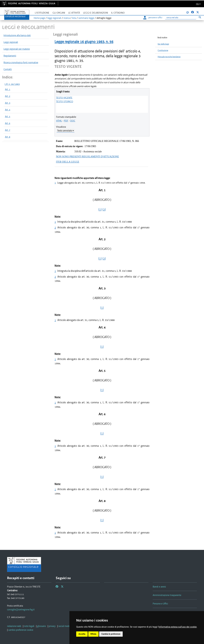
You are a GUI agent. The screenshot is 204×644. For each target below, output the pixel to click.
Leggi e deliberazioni (96, 13)
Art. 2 (8, 96)
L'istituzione (42, 13)
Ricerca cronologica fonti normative (21, 62)
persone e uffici (153, 18)
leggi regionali (54, 18)
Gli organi (59, 13)
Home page (39, 18)
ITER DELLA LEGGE (68, 162)
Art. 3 (8, 103)
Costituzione (163, 50)
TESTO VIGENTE (64, 98)
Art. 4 (8, 110)
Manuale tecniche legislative (169, 57)
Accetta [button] (82, 634)
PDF (66, 121)
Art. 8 (8, 137)
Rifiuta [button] (93, 634)
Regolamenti (10, 56)
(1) (100, 209)
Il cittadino (118, 13)
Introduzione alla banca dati (17, 35)
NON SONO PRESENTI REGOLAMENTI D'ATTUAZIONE (87, 157)
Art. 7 (8, 130)
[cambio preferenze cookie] (21, 630)
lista (74, 18)
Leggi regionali (11, 42)
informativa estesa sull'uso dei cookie (178, 627)
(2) (104, 209)
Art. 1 (8, 89)
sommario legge (86, 18)
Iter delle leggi (163, 44)
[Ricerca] (181, 18)
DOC (73, 121)
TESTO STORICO (65, 101)
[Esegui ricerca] (200, 17)
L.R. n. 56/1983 (12, 84)
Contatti (8, 69)
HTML (59, 121)
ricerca (67, 18)
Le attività (74, 13)
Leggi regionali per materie (17, 49)
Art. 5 (8, 116)
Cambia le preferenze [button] (111, 634)
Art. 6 (8, 123)
